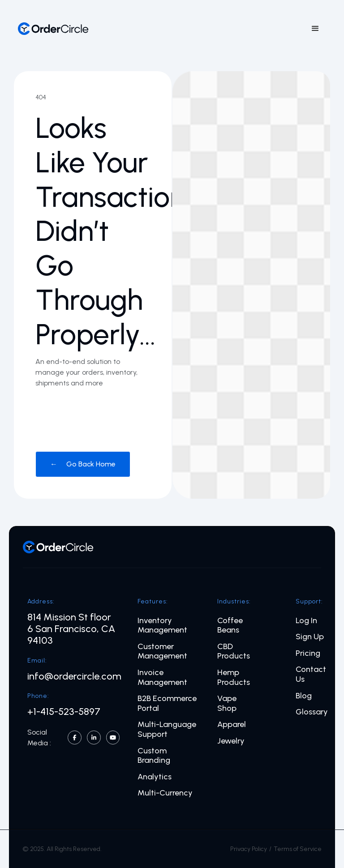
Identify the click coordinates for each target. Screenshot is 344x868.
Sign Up (310, 637)
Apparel (232, 725)
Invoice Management (162, 678)
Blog (304, 696)
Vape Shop (227, 703)
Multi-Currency (165, 793)
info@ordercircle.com (74, 676)
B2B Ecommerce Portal (167, 703)
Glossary (312, 712)
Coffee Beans (230, 626)
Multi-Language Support (167, 729)
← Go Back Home (83, 464)
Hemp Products (234, 678)
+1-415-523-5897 (64, 712)
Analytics (155, 777)
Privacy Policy (249, 849)
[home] (53, 29)
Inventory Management (162, 626)
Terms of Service (298, 849)
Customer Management (162, 652)
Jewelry (231, 741)
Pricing (308, 653)
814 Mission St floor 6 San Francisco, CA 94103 (71, 629)
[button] (315, 29)
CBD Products (234, 652)
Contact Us (311, 674)
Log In (306, 621)
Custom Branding (154, 756)
